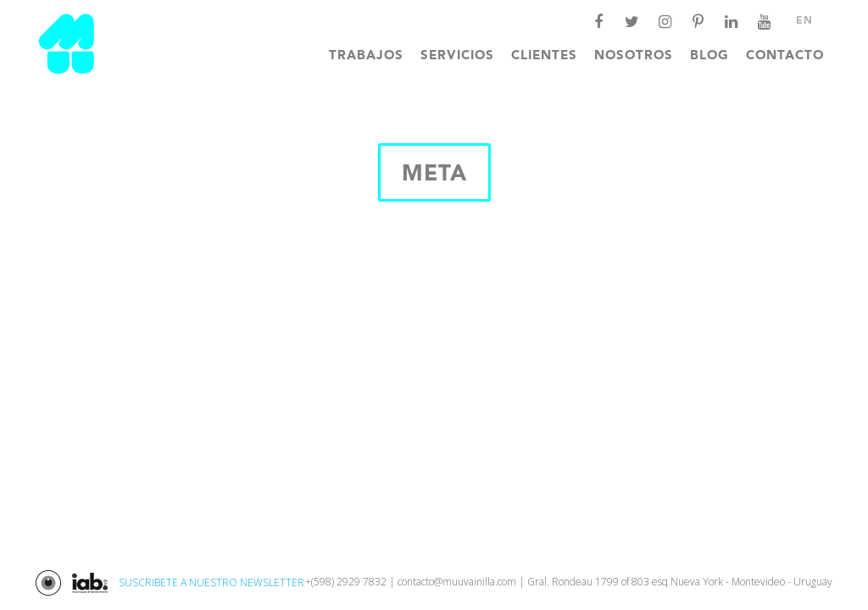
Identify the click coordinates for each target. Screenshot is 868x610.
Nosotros (634, 56)
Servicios (457, 56)
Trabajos (366, 56)
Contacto (785, 56)
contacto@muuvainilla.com (457, 582)
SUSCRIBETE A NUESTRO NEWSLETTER (211, 582)
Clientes (544, 56)
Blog (709, 56)
